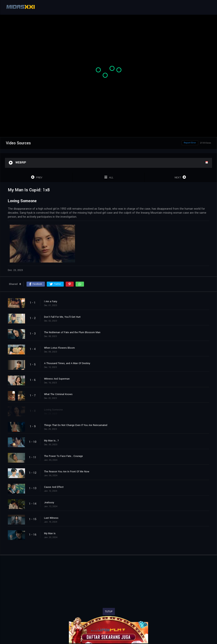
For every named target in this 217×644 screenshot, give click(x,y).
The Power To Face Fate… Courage (63, 456)
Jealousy (49, 503)
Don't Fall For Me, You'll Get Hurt (62, 317)
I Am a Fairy (51, 301)
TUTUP (109, 612)
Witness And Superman (57, 379)
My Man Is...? (51, 441)
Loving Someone (53, 410)
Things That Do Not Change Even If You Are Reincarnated (76, 425)
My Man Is (50, 533)
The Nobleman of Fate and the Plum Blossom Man (72, 332)
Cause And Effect (54, 487)
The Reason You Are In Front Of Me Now (67, 472)
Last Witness (51, 518)
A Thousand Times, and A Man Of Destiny (67, 363)
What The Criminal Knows (58, 394)
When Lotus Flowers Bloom (59, 348)
